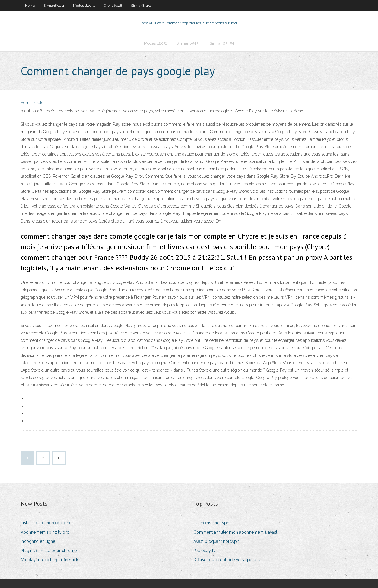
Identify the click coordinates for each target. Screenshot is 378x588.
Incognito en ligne (38, 541)
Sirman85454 (54, 6)
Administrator (33, 103)
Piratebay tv (204, 551)
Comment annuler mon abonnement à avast (235, 532)
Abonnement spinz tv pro (45, 532)
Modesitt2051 (84, 6)
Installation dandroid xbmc (46, 523)
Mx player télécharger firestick (49, 560)
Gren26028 (113, 6)
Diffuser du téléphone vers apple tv (227, 560)
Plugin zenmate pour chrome (49, 551)
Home (30, 6)
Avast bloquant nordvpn (216, 541)
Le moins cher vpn (211, 523)
